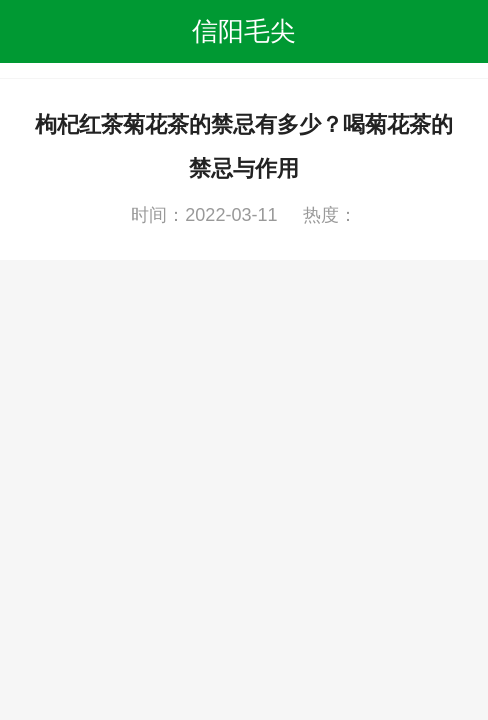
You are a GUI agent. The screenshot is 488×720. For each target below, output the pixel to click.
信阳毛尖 (244, 31)
